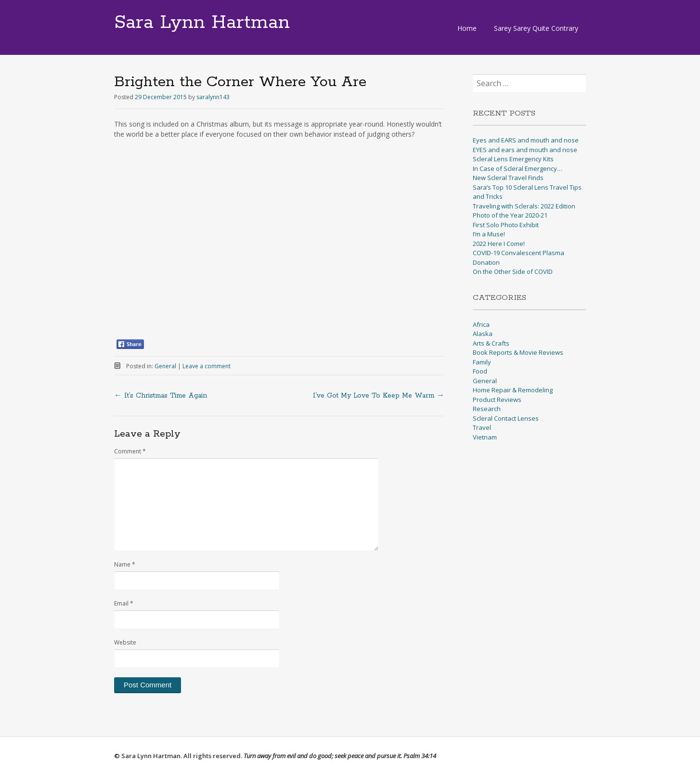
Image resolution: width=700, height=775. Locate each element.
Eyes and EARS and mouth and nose (526, 140)
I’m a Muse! (489, 234)
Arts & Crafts (491, 343)
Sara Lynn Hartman (202, 23)
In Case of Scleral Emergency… (518, 168)
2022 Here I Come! (499, 244)
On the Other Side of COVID (513, 271)
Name (125, 564)
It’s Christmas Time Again (161, 396)
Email (124, 603)
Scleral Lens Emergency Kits (513, 159)
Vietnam (485, 437)
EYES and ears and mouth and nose (525, 150)
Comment (130, 451)
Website (125, 642)
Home (467, 28)
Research (487, 409)
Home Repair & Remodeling (513, 390)
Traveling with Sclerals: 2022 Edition (524, 206)
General (165, 366)
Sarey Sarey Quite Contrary (536, 28)
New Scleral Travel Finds (508, 178)
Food (480, 371)
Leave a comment (207, 366)
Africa (481, 324)
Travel (482, 427)
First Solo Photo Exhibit (506, 225)
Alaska (483, 334)
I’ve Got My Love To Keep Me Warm (379, 396)
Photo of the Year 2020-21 (510, 215)
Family (482, 362)
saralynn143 (213, 97)
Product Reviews (497, 400)
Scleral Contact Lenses (506, 418)
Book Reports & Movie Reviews (518, 352)
